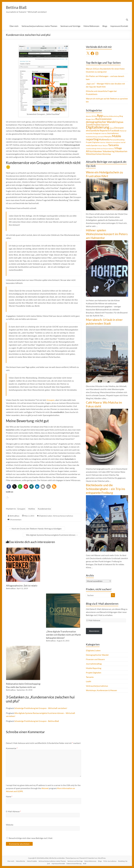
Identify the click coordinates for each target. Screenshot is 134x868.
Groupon (51, 400)
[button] (9, 487)
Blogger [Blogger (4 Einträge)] (89, 119)
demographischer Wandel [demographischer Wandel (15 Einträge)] (101, 122)
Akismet (45, 788)
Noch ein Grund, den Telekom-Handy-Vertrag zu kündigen (35, 529)
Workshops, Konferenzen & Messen (101, 690)
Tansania (90, 677)
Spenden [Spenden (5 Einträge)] (94, 146)
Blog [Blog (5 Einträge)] (121, 116)
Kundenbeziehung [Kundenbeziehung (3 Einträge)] (91, 137)
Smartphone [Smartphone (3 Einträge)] (117, 143)
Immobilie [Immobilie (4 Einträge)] (89, 134)
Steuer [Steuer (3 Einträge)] (100, 146)
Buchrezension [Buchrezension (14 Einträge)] (103, 119)
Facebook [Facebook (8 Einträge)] (115, 131)
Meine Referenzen (91, 26)
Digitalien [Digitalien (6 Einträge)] (105, 125)
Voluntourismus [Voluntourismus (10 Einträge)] (94, 154)
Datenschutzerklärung (74, 864)
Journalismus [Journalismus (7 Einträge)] (113, 133)
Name (9, 797)
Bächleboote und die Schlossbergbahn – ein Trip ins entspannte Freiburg (105, 489)
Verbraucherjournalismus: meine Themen (39, 26)
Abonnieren (94, 631)
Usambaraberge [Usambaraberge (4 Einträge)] (91, 149)
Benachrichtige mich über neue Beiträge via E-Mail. (31, 838)
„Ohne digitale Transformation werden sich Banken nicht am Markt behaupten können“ (63, 635)
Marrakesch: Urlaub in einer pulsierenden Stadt (104, 322)
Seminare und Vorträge (70, 26)
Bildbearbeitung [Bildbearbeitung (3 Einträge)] (114, 116)
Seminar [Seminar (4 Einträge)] (103, 143)
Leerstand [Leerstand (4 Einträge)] (101, 137)
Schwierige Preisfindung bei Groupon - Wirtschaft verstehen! (41, 708)
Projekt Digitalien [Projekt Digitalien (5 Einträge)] (93, 142)
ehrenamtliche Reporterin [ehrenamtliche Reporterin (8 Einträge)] (98, 131)
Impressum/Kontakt (119, 26)
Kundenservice (44, 509)
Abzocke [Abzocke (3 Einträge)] (89, 116)
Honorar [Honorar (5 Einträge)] (123, 131)
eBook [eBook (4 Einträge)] (112, 128)
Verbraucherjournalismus (63, 516)
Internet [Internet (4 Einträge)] (104, 134)
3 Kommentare (15, 520)
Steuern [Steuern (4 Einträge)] (105, 146)
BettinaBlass (14, 516)
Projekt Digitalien (94, 673)
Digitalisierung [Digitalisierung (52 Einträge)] (98, 127)
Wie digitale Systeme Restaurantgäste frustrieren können (52, 535)
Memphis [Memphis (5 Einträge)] (108, 137)
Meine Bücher (21, 861)
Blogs (105, 26)
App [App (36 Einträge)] (100, 116)
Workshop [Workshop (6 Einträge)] (106, 154)
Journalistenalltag (94, 664)
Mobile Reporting (94, 668)
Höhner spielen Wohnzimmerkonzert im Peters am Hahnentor (107, 234)
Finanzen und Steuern (95, 659)
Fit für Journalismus (110, 861)
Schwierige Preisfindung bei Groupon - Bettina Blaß (37, 721)
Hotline (32, 509)
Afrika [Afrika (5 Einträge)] (94, 116)
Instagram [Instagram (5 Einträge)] (97, 134)
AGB (85, 864)
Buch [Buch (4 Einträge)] (93, 119)
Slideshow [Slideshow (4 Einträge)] (109, 143)
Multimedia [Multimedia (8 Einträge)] (104, 140)
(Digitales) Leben (46, 516)
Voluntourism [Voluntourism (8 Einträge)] (121, 151)
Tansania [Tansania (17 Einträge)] (113, 145)
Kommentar (12, 748)
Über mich (14, 26)
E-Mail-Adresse (13, 811)
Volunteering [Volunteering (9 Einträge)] (109, 151)
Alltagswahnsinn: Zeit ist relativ (22, 586)
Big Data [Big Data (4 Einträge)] (106, 116)
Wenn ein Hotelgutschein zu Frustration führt (104, 174)
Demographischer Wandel (97, 655)
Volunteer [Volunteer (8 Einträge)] (98, 151)
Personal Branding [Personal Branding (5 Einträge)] (117, 140)
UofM (89, 682)
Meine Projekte (32, 861)
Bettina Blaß (18, 7)
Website (10, 825)
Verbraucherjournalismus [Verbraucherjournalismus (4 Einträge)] (105, 149)
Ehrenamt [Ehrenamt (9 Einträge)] (119, 128)
